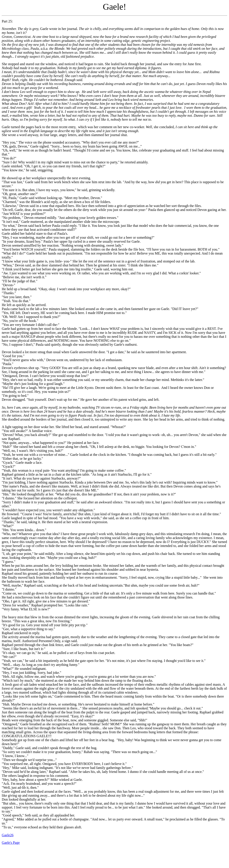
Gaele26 (8, 835)
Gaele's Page (11, 843)
